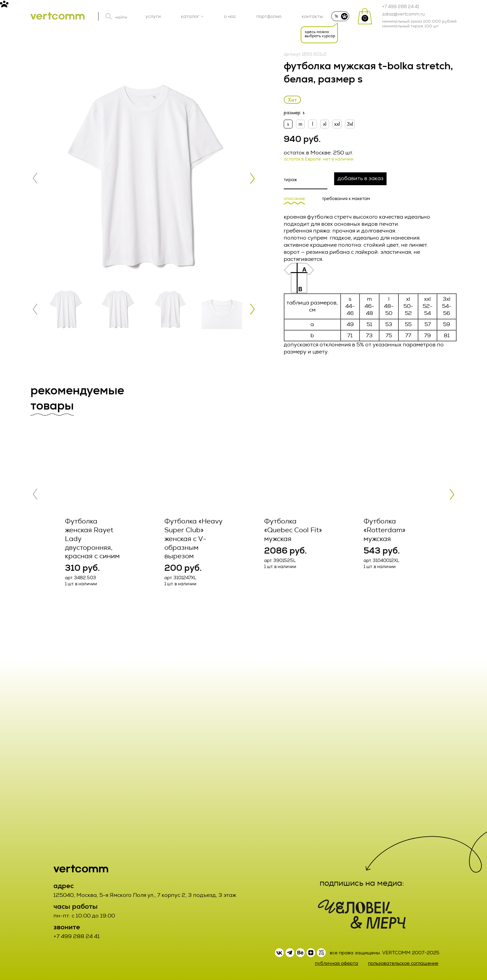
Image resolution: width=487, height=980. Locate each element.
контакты (312, 16)
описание (294, 199)
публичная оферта (337, 963)
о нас (230, 16)
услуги (153, 16)
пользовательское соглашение (403, 963)
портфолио (269, 16)
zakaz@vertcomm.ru (403, 14)
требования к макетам (346, 199)
